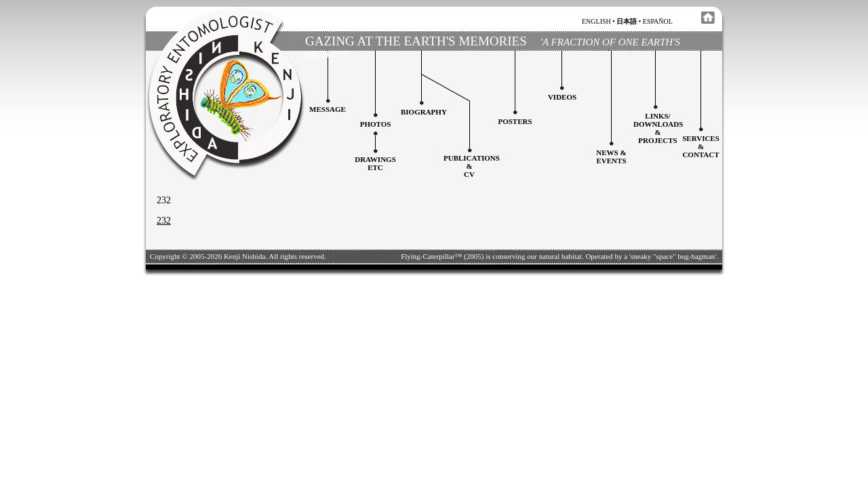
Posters (515, 121)
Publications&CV (472, 166)
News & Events (611, 157)
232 (164, 221)
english (596, 21)
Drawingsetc (375, 163)
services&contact (701, 146)
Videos (562, 97)
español (658, 21)
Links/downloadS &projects (658, 128)
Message (328, 109)
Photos (376, 124)
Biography (424, 112)
